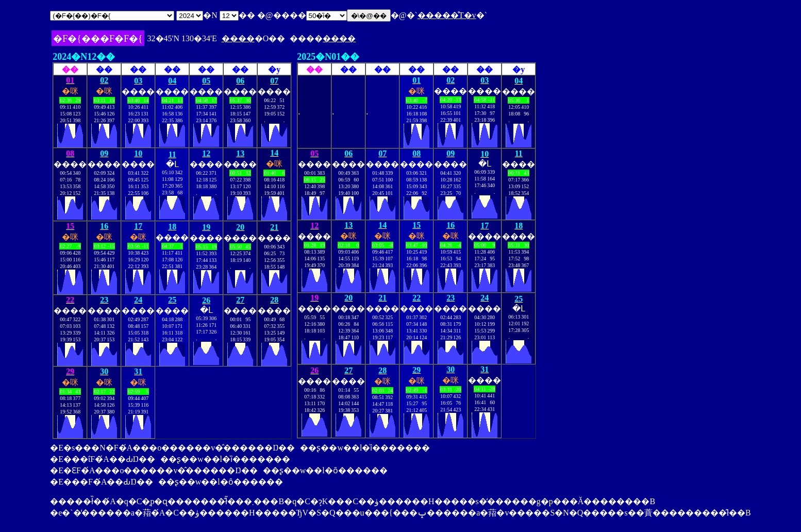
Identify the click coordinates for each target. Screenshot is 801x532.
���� (238, 38)
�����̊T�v (447, 15)
